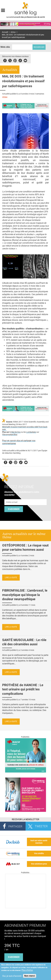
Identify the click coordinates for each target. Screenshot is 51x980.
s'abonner (14, 957)
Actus (13, 32)
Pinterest (15, 60)
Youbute (25, 60)
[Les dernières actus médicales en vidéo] (26, 907)
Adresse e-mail (12, 498)
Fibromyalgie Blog (10, 435)
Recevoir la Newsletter (26, 819)
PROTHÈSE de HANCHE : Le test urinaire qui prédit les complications (23, 689)
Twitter (10, 60)
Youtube (26, 462)
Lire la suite (11, 578)
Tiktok (20, 60)
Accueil (5, 32)
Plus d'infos (27, 970)
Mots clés (5, 47)
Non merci (30, 976)
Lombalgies (31, 432)
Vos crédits (39, 853)
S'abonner (14, 509)
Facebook (5, 60)
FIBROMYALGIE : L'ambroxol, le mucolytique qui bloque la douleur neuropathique (25, 595)
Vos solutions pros (39, 864)
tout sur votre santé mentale (39, 842)
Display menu (3, 10)
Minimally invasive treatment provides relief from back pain (25, 428)
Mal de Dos (16, 432)
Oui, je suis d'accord (12, 976)
